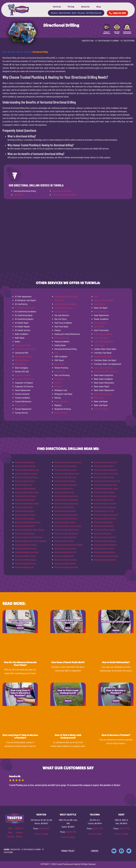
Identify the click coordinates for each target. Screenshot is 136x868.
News (10, 832)
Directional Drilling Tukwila (65, 522)
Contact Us (19, 828)
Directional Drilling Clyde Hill (65, 552)
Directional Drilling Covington (26, 474)
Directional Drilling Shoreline (65, 511)
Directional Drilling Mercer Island (67, 474)
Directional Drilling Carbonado (105, 496)
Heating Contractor (62, 338)
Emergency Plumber (23, 375)
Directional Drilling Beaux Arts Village (68, 545)
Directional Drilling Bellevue (25, 466)
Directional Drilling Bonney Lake (27, 470)
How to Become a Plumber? (116, 735)
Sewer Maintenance (101, 311)
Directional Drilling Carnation (65, 548)
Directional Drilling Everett (25, 481)
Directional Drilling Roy (102, 533)
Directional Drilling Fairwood (26, 548)
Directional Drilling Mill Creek (65, 477)
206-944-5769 (71, 832)
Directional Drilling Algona (64, 541)
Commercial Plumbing (23, 356)
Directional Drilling (22, 360)
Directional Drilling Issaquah (26, 560)
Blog (99, 7)
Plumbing (58, 386)
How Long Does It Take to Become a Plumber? (20, 736)
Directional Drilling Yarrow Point (106, 474)
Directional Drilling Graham (104, 477)
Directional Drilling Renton (25, 500)
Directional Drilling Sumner (104, 548)
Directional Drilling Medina (104, 466)
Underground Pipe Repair (62, 191)
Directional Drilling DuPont (104, 500)
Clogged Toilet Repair (23, 345)
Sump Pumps (99, 345)
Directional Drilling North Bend (105, 485)
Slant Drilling (18, 195)
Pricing (71, 7)
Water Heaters (99, 398)
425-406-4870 (44, 828)
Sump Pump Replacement (104, 341)
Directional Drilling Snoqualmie (106, 470)
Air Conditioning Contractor (25, 308)
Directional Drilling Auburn (25, 462)
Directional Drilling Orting (103, 526)
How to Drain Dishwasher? (116, 662)
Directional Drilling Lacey (24, 567)
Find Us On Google (41, 834)
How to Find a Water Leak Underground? (68, 736)
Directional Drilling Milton (103, 522)
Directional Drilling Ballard (25, 518)
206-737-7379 (98, 828)
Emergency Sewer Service (25, 379)
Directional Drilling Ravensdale (66, 500)
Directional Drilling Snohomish (66, 518)
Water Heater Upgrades (103, 394)
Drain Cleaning (20, 364)
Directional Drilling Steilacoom (105, 545)
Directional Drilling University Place (68, 526)
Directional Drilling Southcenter (66, 515)
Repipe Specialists (62, 401)
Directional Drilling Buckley (104, 492)
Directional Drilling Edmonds (26, 545)
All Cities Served (94, 13)
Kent (74, 13)
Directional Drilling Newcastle (66, 485)
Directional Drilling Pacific (64, 492)
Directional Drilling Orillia (64, 489)
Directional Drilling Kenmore (26, 563)
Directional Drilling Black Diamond (28, 522)
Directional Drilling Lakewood (65, 466)
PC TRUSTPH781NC (128, 41)
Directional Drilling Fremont (25, 556)
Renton (54, 13)
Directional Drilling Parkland (104, 530)
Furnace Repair (21, 405)
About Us (85, 7)
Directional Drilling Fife (24, 485)
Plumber (58, 383)
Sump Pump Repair (101, 338)
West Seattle (65, 13)
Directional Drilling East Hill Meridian (29, 537)
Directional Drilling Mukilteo (65, 481)
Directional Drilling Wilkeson (104, 552)
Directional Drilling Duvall (64, 556)
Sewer (96, 296)
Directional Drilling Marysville (105, 560)
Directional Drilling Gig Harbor (105, 518)
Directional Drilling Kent (24, 507)
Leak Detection (60, 371)
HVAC (56, 353)
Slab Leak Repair (100, 323)
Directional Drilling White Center (67, 530)
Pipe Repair (59, 379)
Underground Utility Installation (64, 195)
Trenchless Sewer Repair (103, 356)
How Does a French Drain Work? (68, 662)
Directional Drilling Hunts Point (106, 462)
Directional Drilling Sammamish (66, 503)
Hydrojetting (59, 364)
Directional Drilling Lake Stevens (106, 556)
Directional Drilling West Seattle (27, 503)
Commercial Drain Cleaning (25, 349)
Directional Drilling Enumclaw (66, 560)
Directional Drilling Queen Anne (66, 496)
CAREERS (95, 851)
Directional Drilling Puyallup (25, 496)
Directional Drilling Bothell (25, 526)
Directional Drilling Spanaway (105, 541)
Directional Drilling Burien (25, 533)
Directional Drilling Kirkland (25, 489)
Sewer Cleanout (100, 304)
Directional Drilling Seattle (25, 511)
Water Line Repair (101, 409)
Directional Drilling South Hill (105, 537)
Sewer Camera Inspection (104, 300)
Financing (10, 836)
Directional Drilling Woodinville (66, 533)
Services (57, 7)
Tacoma (81, 13)
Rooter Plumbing (61, 413)
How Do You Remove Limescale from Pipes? (20, 664)
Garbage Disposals (61, 311)
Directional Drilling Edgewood (105, 507)
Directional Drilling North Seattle (106, 489)
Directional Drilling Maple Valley (27, 492)
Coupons (19, 832)
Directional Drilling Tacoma (25, 515)
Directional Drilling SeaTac (64, 507)
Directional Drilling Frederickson (106, 515)
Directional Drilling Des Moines (26, 477)
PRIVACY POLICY (68, 851)
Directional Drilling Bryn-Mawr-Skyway (29, 530)
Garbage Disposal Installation (66, 304)
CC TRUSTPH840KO (102, 41)
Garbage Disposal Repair (64, 308)
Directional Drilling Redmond (65, 537)
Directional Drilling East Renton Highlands (31, 541)
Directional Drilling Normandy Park (107, 481)
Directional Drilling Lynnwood (66, 470)
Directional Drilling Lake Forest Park (68, 462)
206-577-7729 (124, 828)
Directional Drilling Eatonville (105, 503)
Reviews (19, 836)
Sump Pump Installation (103, 334)
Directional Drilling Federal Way (27, 552)
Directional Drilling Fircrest (104, 511)
